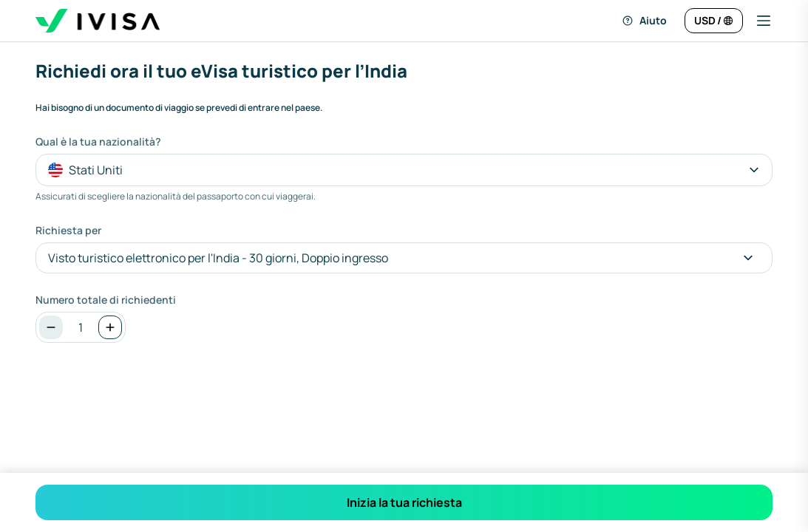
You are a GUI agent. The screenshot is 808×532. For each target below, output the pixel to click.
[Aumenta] (110, 327)
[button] (758, 21)
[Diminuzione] (51, 327)
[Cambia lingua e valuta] (714, 21)
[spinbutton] (81, 327)
